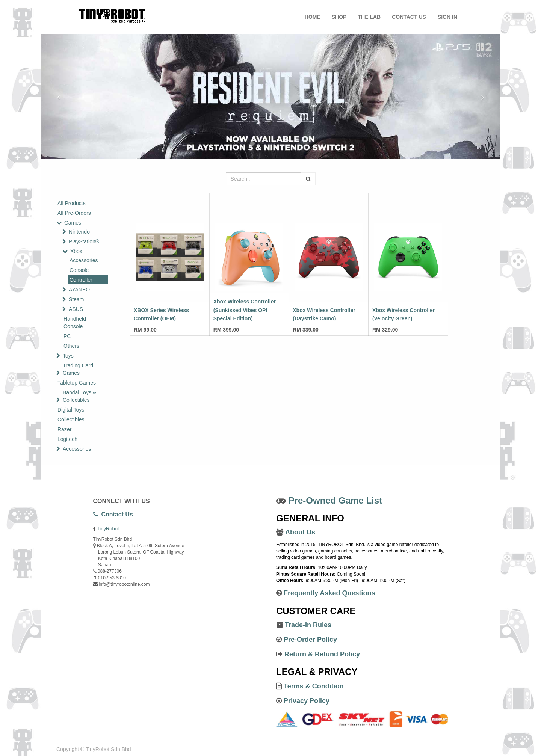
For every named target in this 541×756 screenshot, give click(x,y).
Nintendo (79, 232)
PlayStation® (84, 241)
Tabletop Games (77, 383)
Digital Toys (71, 410)
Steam (76, 299)
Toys (68, 356)
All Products (72, 203)
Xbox (76, 251)
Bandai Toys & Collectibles (79, 396)
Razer (64, 429)
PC (67, 336)
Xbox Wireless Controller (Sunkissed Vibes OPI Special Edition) (245, 310)
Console (79, 270)
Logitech (67, 439)
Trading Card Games (78, 369)
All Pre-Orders (74, 213)
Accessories (84, 260)
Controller (81, 280)
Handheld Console (75, 323)
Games (73, 223)
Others (71, 346)
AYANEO (79, 290)
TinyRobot (108, 529)
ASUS (76, 309)
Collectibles (71, 419)
